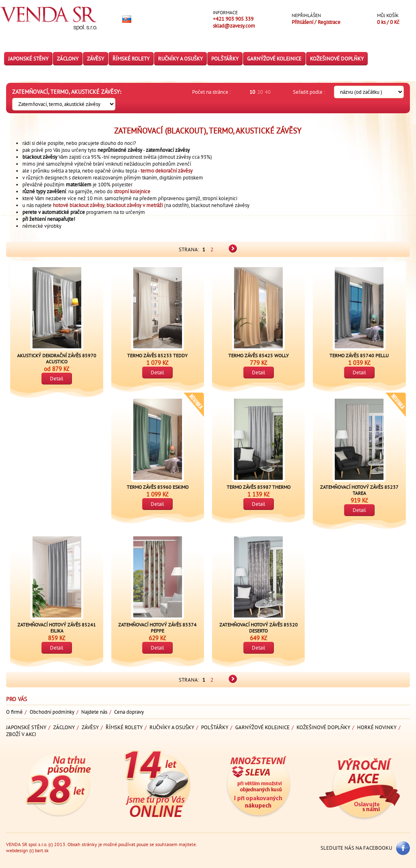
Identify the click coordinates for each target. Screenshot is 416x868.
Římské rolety (131, 59)
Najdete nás (94, 712)
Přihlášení (303, 22)
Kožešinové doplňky (337, 59)
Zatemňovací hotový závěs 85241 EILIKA (57, 628)
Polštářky (225, 59)
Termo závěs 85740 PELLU (359, 355)
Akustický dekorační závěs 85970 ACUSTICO (57, 358)
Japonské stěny (28, 59)
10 (252, 92)
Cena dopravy (129, 712)
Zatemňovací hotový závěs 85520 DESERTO (259, 628)
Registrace (329, 22)
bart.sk (42, 850)
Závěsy (95, 59)
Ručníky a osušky (180, 59)
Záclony (68, 59)
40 (268, 92)
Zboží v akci (21, 734)
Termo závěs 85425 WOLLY (259, 355)
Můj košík (388, 15)
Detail (57, 379)
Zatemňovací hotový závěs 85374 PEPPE (157, 628)
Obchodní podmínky (52, 712)
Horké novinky (377, 727)
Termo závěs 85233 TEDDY (157, 355)
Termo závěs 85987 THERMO (259, 487)
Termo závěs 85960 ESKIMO (158, 487)
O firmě (14, 712)
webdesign (17, 850)
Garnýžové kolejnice (274, 59)
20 (260, 92)
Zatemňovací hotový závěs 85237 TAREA (359, 490)
